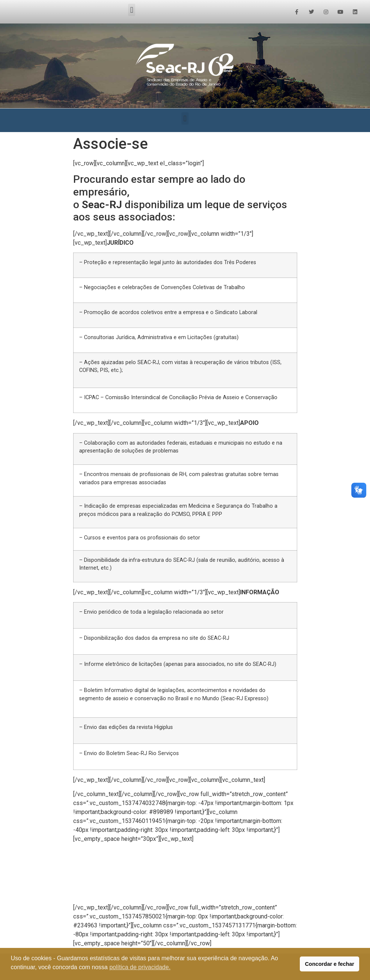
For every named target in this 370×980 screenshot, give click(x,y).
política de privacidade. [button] (140, 967)
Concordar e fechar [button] (330, 964)
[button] (132, 10)
